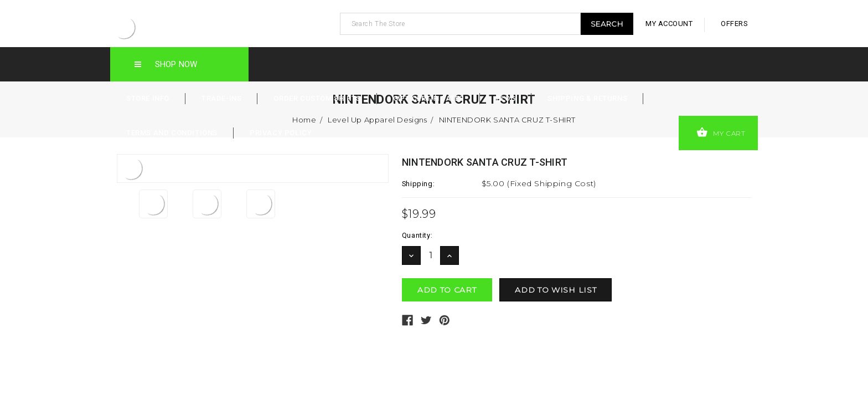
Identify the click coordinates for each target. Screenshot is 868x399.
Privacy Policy (281, 133)
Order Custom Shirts (317, 98)
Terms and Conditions (172, 133)
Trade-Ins (221, 98)
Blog (506, 98)
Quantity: (417, 235)
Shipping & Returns (587, 98)
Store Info (148, 98)
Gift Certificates (428, 98)
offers (734, 24)
